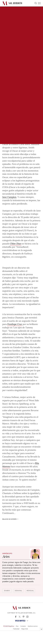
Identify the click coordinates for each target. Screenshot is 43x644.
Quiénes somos (33, 626)
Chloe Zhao (16, 243)
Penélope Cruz (15, 324)
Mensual (30, 591)
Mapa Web (25, 629)
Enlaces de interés (10, 519)
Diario (7, 591)
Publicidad (16, 629)
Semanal (18, 591)
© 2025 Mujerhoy (9, 626)
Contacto (23, 626)
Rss (17, 626)
